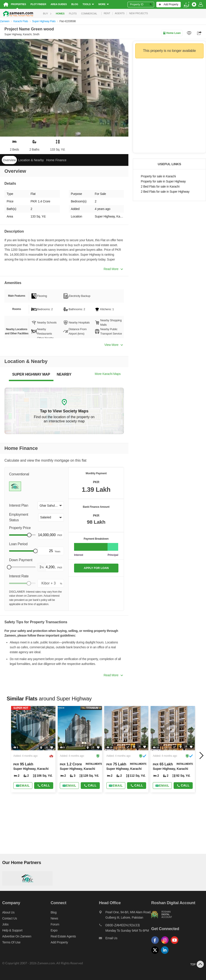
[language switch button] (186, 5)
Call (44, 785)
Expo (54, 930)
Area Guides (59, 4)
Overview (9, 160)
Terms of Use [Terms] (11, 942)
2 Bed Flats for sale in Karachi (160, 187)
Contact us (10, 918)
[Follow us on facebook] (156, 944)
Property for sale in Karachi (158, 176)
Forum (55, 924)
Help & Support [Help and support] (12, 930)
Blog (75, 4)
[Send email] (23, 786)
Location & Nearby (31, 160)
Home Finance (56, 160)
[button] (51, 506)
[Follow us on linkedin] (166, 954)
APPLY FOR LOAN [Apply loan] (96, 568)
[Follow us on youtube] (176, 944)
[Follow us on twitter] (156, 954)
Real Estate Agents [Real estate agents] (63, 936)
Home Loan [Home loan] (172, 33)
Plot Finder (38, 4)
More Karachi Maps (108, 374)
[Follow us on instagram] (166, 944)
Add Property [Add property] (59, 942)
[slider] (29, 535)
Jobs (5, 924)
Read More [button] (113, 269)
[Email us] (125, 939)
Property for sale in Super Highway (163, 181)
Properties (18, 4)
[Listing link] (33, 749)
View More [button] (114, 345)
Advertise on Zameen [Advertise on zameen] (17, 936)
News (54, 918)
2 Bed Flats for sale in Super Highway (165, 192)
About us (8, 912)
